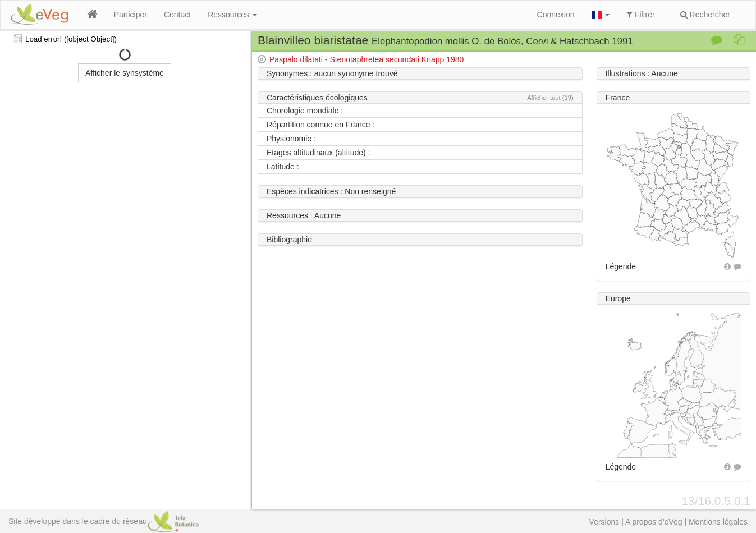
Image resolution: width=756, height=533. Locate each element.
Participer (130, 15)
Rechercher (705, 15)
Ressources (232, 15)
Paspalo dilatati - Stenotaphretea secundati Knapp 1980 (366, 59)
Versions (604, 522)
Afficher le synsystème (125, 73)
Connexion (556, 15)
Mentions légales (718, 522)
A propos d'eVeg (654, 522)
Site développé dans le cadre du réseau (104, 521)
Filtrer (641, 15)
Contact (177, 15)
